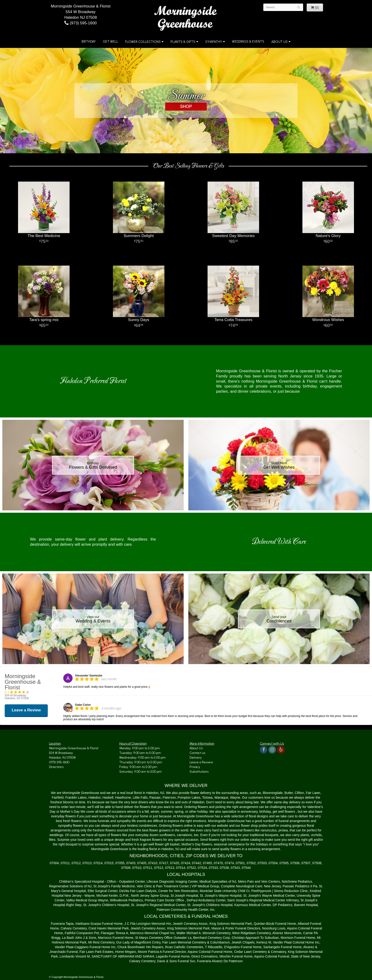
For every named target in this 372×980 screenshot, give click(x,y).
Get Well (110, 42)
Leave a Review (201, 762)
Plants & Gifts (183, 42)
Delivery (196, 758)
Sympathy (214, 42)
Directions (56, 767)
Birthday (89, 42)
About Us (279, 42)
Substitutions (199, 772)
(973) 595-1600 (80, 23)
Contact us (197, 753)
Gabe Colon (83, 705)
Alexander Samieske (89, 676)
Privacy (195, 767)
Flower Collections (143, 42)
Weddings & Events (248, 42)
